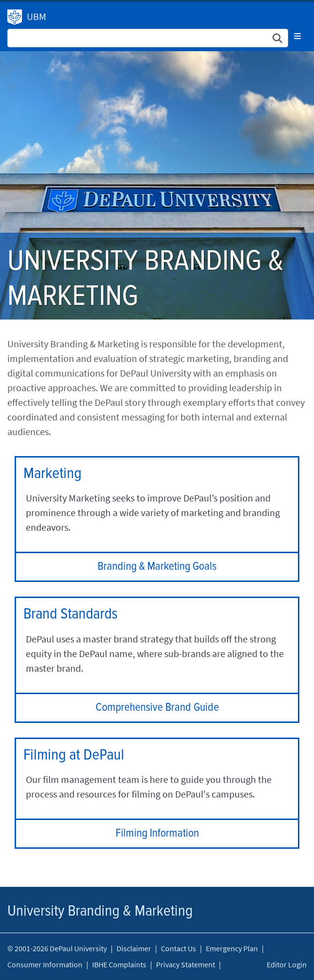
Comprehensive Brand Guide (157, 708)
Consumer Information (45, 964)
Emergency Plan (232, 948)
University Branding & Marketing (15, 17)
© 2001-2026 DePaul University (57, 948)
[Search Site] (148, 38)
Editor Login (287, 964)
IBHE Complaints (119, 964)
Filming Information (157, 833)
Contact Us (178, 948)
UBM (37, 16)
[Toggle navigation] (297, 36)
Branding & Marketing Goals (157, 567)
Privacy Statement (186, 964)
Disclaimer (134, 948)
